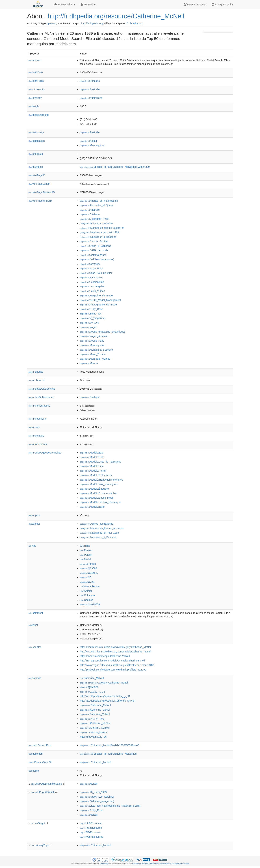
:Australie (90, 89)
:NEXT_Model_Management (100, 300)
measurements (39, 115)
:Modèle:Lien (92, 466)
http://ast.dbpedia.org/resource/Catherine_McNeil (108, 701)
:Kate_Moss (91, 277)
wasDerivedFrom (40, 745)
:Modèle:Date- (92, 457)
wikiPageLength (39, 184)
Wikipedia (104, 864)
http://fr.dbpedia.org (92, 23)
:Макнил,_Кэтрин (95, 728)
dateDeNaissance (42, 389)
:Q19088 (88, 568)
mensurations (39, 406)
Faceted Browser (195, 5)
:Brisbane (90, 81)
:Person (86, 550)
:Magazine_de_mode (96, 296)
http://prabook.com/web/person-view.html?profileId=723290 (113, 670)
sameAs (35, 678)
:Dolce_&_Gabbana (96, 246)
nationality (36, 132)
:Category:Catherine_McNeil (104, 683)
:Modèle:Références (96, 475)
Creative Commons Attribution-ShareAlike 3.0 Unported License (161, 864)
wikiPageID (37, 175)
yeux (34, 515)
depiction (36, 754)
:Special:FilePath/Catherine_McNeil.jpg (108, 754)
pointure (36, 436)
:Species (86, 600)
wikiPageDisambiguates (46, 784)
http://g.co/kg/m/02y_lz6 (93, 737)
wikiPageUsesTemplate (45, 453)
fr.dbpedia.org (135, 23)
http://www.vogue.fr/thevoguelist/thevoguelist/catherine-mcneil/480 (117, 665)
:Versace (89, 323)
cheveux (36, 380)
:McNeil (89, 784)
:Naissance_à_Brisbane (98, 237)
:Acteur (89, 141)
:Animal (86, 591)
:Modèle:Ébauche (94, 489)
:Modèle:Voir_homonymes (99, 484)
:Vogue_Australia (94, 336)
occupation (37, 141)
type (32, 546)
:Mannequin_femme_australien (102, 228)
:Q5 (86, 577)
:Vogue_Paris (92, 341)
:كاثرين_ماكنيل (93, 692)
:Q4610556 (90, 604)
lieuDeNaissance (41, 397)
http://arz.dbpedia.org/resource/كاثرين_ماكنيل (105, 696)
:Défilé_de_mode (94, 250)
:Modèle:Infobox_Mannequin (100, 502)
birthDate (36, 72)
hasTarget (38, 823)
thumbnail (36, 167)
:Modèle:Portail (93, 471)
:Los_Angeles (92, 287)
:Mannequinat (92, 145)
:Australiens (91, 98)
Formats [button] (88, 5)
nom (34, 427)
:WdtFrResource (92, 837)
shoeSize (36, 154)
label (33, 625)
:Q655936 (89, 687)
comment (36, 613)
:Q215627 (89, 573)
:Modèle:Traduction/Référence (101, 480)
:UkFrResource (91, 823)
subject (34, 524)
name (34, 771)
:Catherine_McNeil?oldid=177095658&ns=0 (110, 745)
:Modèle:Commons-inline (98, 493)
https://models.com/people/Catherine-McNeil (105, 656)
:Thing (85, 546)
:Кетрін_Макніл (94, 732)
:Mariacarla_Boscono (96, 350)
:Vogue (88, 327)
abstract (35, 60)
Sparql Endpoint (222, 5)
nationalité (38, 419)
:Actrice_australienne (97, 223)
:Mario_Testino (93, 354)
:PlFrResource (90, 832)
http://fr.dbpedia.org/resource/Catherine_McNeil (116, 16)
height (34, 106)
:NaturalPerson (90, 586)
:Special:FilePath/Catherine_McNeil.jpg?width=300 (115, 167)
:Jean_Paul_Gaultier (96, 273)
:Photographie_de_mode (98, 305)
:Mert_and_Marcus (95, 359)
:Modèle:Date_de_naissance (101, 462)
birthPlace (36, 81)
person (52, 23)
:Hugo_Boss (91, 268)
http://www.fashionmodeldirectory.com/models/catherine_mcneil (115, 652)
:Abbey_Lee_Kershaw (97, 797)
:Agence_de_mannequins (99, 201)
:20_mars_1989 (93, 792)
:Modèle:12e (91, 453)
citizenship (36, 89)
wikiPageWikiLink (40, 201)
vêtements (38, 444)
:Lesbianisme (92, 282)
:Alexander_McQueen (97, 205)
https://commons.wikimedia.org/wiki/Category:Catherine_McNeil (116, 647)
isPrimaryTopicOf (40, 762)
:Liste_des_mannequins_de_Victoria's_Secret (110, 806)
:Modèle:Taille (92, 507)
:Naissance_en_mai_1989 (99, 232)
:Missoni (89, 363)
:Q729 (87, 582)
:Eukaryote (88, 595)
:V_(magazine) (93, 318)
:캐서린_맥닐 (92, 719)
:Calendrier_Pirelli (95, 219)
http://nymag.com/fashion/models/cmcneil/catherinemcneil (112, 661)
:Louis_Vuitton (93, 291)
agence (36, 372)
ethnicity (35, 98)
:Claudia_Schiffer (94, 241)
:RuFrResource (91, 828)
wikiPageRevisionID (42, 192)
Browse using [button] (65, 5)
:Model (85, 559)
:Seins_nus (91, 314)
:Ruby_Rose (91, 309)
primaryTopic (40, 845)
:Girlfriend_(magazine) (97, 259)
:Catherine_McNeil (92, 678)
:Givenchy (90, 264)
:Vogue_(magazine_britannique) (102, 332)
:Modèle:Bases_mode (97, 498)
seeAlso (35, 647)
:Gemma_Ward (93, 255)
